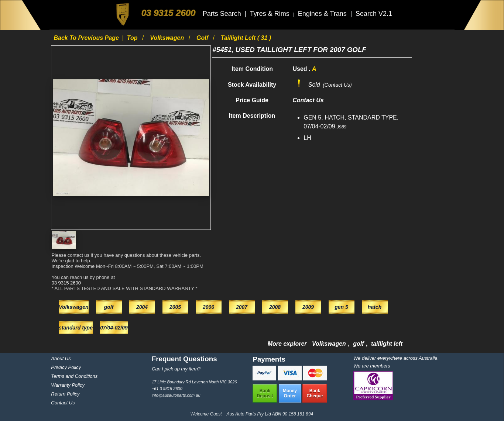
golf (203, 38)
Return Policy (65, 394)
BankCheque (315, 393)
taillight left (387, 344)
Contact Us (63, 403)
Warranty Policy (68, 385)
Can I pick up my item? (176, 369)
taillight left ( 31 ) (246, 38)
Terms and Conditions (74, 376)
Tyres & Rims (271, 14)
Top (133, 38)
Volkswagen (168, 38)
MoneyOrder (290, 393)
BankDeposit (265, 393)
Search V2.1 (374, 14)
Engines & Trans (323, 14)
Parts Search (223, 14)
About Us (61, 358)
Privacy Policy (66, 367)
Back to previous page (87, 38)
